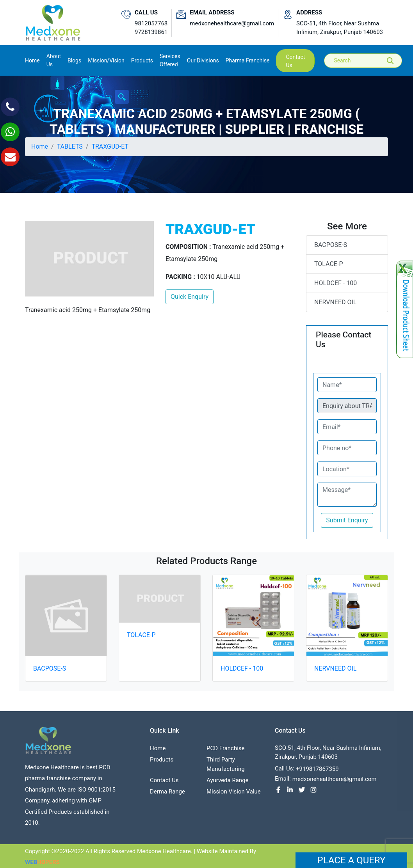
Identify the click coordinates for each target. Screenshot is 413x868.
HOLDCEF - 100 (336, 283)
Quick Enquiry (190, 297)
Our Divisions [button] (203, 60)
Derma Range (167, 794)
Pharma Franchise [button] (248, 60)
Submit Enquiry (347, 520)
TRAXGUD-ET (110, 146)
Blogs (74, 60)
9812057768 (151, 23)
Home (32, 60)
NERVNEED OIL (335, 302)
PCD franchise (226, 751)
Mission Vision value (234, 794)
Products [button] (142, 60)
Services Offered (170, 60)
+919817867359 (317, 772)
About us (54, 60)
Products (162, 762)
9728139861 (151, 32)
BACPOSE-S (331, 245)
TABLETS (70, 146)
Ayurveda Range (228, 783)
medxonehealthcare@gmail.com (232, 23)
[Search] (368, 61)
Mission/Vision (106, 60)
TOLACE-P (328, 264)
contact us (295, 61)
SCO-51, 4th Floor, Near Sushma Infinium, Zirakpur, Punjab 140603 (340, 28)
